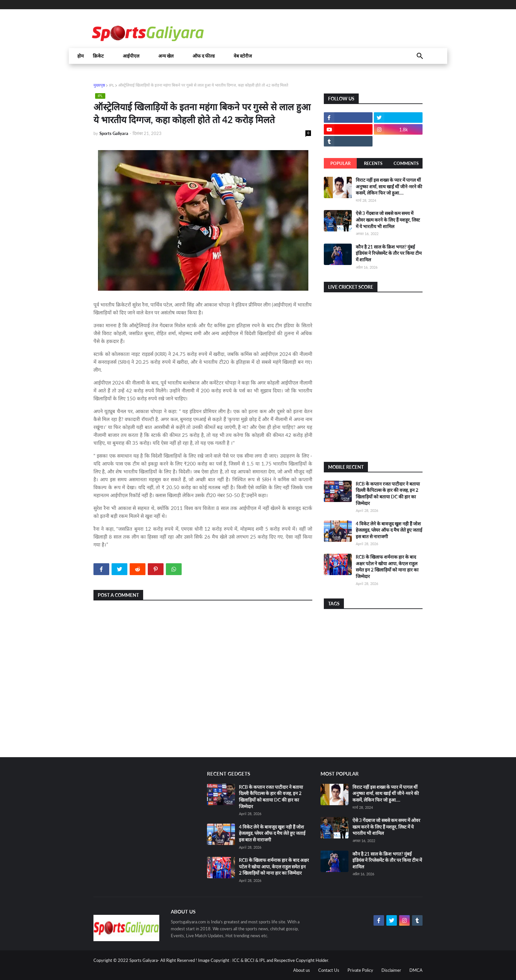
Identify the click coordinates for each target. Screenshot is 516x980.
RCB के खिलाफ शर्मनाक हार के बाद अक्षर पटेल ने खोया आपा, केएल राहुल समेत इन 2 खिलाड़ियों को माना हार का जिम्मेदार (274, 866)
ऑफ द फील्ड (204, 56)
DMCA (416, 970)
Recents (373, 163)
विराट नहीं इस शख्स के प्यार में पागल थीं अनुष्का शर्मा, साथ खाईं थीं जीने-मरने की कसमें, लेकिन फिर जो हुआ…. (389, 186)
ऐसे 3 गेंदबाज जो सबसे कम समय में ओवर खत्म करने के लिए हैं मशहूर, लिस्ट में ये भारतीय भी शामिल (388, 220)
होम (80, 56)
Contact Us (329, 970)
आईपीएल (131, 56)
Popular (340, 163)
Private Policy (360, 970)
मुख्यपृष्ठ (99, 85)
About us (302, 970)
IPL (112, 85)
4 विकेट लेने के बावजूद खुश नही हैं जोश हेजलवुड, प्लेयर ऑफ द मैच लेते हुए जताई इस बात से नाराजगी (389, 530)
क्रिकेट (98, 56)
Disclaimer (391, 970)
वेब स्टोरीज (243, 56)
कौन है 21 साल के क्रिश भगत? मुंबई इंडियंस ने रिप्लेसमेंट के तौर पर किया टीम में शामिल (389, 253)
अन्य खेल (166, 56)
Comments (406, 163)
